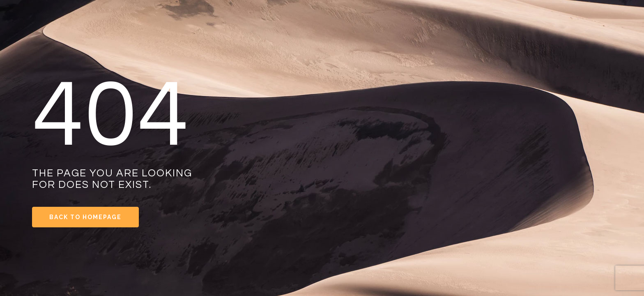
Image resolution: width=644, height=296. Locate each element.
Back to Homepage (85, 217)
